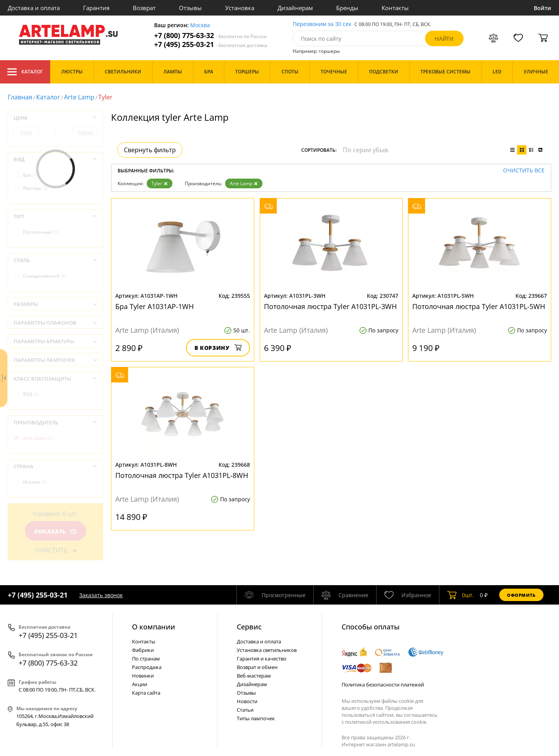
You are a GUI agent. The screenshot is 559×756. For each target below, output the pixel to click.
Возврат (144, 8)
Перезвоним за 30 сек (322, 24)
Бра (30, 175)
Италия (35, 482)
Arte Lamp (79, 97)
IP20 (31, 394)
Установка (240, 8)
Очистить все (524, 171)
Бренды (347, 8)
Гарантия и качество (262, 659)
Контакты (395, 8)
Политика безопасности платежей (383, 685)
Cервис (249, 627)
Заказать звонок (101, 595)
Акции (140, 684)
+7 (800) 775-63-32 (210, 36)
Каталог (25, 72)
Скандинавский (45, 276)
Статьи (245, 710)
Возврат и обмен (257, 667)
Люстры (35, 188)
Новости (247, 701)
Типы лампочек (256, 718)
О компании (154, 627)
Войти (543, 8)
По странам (146, 659)
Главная (20, 97)
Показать (56, 531)
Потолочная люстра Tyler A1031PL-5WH (479, 306)
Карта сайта (146, 693)
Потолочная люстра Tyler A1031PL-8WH (182, 475)
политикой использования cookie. (386, 722)
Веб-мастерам (254, 676)
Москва (200, 25)
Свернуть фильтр (150, 150)
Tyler (160, 183)
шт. (461, 595)
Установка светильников (267, 650)
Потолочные (41, 232)
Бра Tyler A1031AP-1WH (155, 306)
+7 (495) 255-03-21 (211, 44)
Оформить (521, 595)
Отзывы (190, 8)
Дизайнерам (295, 8)
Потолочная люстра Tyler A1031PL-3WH (330, 306)
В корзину (218, 348)
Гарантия (96, 8)
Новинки (143, 676)
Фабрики (143, 650)
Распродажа (147, 667)
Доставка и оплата (34, 8)
